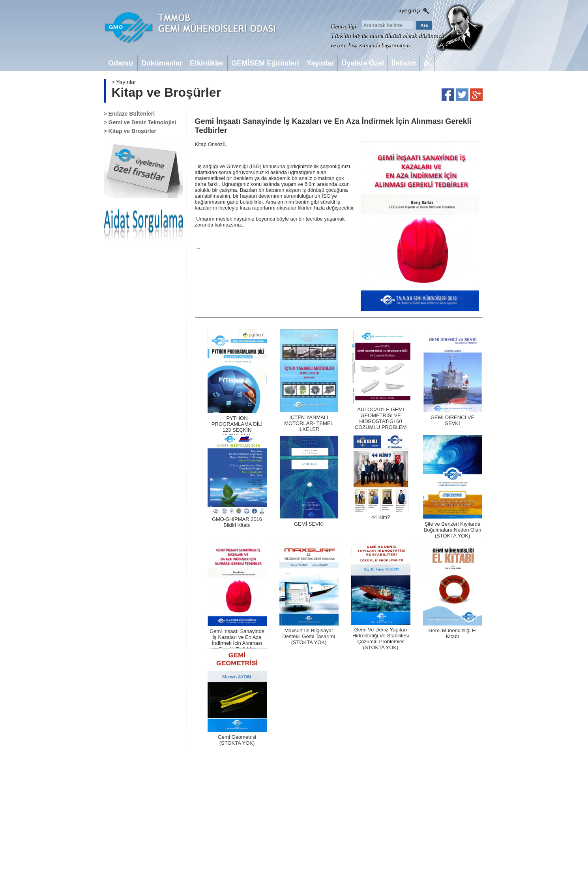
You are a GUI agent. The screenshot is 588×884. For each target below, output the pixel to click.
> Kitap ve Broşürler (130, 131)
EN (427, 64)
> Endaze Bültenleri (129, 114)
